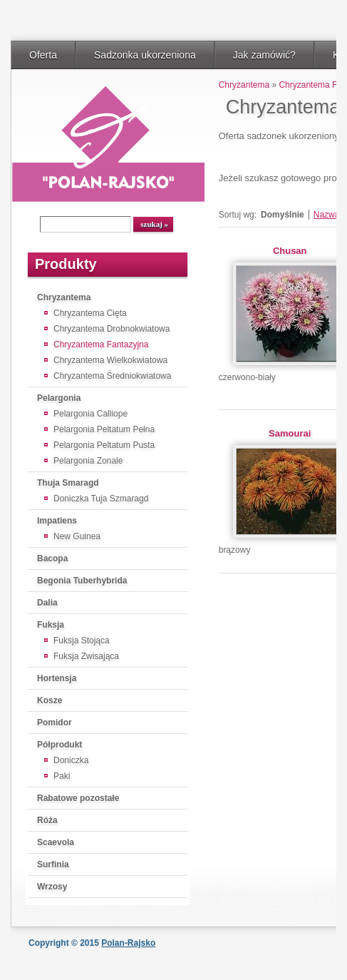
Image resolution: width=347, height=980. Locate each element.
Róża (47, 820)
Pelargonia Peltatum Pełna (104, 429)
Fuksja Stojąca (82, 640)
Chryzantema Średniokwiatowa (112, 376)
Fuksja (51, 625)
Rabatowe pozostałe (78, 798)
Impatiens (57, 521)
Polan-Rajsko (128, 943)
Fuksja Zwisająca (86, 656)
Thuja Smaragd (68, 483)
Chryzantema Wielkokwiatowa (110, 360)
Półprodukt (59, 745)
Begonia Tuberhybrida (82, 581)
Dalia (47, 603)
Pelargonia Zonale (88, 461)
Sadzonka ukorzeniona (145, 55)
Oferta (43, 55)
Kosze (50, 700)
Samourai (290, 433)
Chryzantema (64, 297)
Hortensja (57, 678)
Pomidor (55, 723)
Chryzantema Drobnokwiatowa (112, 329)
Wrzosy (52, 887)
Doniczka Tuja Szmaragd (101, 499)
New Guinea (77, 536)
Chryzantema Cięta (90, 313)
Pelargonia (59, 398)
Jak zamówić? (264, 55)
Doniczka (71, 760)
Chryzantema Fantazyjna (101, 344)
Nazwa (327, 215)
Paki (62, 776)
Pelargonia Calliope (90, 414)
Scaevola (56, 842)
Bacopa (52, 558)
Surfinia (53, 864)
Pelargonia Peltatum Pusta (104, 445)
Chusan (290, 251)
